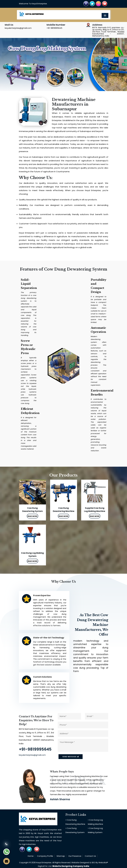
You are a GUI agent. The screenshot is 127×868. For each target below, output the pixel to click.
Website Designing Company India (71, 866)
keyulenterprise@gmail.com (18, 28)
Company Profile (45, 856)
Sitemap (61, 856)
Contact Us (90, 856)
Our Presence (75, 856)
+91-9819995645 (54, 28)
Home (31, 856)
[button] (10, 64)
